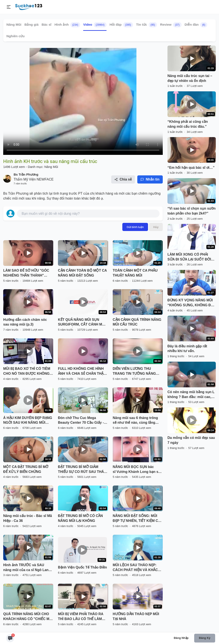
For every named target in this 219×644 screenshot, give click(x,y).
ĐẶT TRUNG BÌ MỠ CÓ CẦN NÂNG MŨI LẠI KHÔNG (80, 518)
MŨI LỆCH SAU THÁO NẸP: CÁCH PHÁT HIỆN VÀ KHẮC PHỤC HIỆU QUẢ (135, 568)
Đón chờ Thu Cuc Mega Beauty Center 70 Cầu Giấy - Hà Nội (81, 421)
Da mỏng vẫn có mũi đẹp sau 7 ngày (191, 440)
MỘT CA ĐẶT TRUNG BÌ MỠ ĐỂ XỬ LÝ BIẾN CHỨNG (26, 469)
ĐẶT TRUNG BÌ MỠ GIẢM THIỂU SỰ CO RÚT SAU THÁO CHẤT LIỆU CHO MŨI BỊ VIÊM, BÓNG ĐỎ (82, 470)
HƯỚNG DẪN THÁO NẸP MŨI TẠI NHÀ (136, 616)
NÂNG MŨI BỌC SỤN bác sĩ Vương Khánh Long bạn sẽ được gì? (136, 470)
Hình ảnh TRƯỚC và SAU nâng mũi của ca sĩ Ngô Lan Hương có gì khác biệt (26, 568)
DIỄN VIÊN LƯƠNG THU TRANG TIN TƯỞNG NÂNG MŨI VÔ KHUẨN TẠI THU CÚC (137, 372)
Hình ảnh (67, 25)
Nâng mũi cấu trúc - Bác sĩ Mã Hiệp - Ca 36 (28, 518)
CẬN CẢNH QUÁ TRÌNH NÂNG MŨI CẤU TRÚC (137, 322)
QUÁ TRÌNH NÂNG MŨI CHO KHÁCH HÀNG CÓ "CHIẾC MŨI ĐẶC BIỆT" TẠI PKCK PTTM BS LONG (28, 617)
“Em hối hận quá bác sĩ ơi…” (191, 168)
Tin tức (146, 25)
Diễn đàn (196, 25)
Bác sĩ (47, 24)
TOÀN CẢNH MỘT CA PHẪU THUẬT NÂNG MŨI (135, 273)
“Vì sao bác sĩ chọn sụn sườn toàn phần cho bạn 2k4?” (192, 211)
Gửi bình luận (135, 227)
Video (95, 25)
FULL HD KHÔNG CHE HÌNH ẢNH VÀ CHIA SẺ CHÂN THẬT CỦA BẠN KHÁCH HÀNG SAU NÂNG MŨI (82, 372)
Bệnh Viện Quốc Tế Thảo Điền (82, 567)
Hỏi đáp (121, 25)
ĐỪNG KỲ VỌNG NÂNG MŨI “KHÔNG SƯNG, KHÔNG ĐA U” (190, 303)
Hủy (156, 227)
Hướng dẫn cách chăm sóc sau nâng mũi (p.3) (25, 322)
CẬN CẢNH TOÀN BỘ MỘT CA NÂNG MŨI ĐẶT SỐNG (82, 273)
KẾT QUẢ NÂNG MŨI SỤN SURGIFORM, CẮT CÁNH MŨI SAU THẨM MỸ (82, 323)
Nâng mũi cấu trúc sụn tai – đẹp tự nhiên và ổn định (190, 78)
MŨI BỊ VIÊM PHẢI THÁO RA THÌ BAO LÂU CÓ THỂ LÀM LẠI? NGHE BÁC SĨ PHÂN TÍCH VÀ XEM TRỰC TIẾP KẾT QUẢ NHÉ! (82, 617)
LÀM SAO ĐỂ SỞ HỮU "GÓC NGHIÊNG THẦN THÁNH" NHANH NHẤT (26, 273)
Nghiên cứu (16, 36)
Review (171, 25)
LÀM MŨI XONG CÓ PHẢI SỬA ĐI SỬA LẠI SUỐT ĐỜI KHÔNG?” (189, 257)
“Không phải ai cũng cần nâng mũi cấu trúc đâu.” (188, 124)
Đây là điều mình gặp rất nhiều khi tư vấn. (187, 349)
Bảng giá (31, 24)
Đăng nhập (181, 638)
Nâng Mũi (14, 24)
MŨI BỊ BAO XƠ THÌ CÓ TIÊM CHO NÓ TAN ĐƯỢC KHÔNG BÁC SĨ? (27, 372)
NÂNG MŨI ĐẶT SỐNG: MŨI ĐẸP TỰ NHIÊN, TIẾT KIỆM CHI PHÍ (137, 519)
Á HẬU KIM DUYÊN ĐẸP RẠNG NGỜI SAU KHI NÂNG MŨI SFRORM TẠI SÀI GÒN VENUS (28, 421)
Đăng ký (205, 638)
